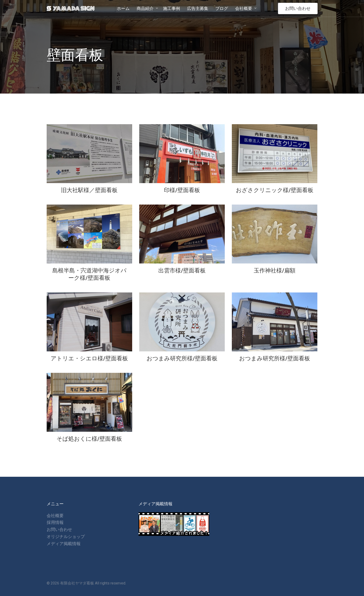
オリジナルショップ (66, 536)
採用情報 (55, 522)
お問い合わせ (298, 8)
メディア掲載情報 (64, 544)
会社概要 (55, 516)
